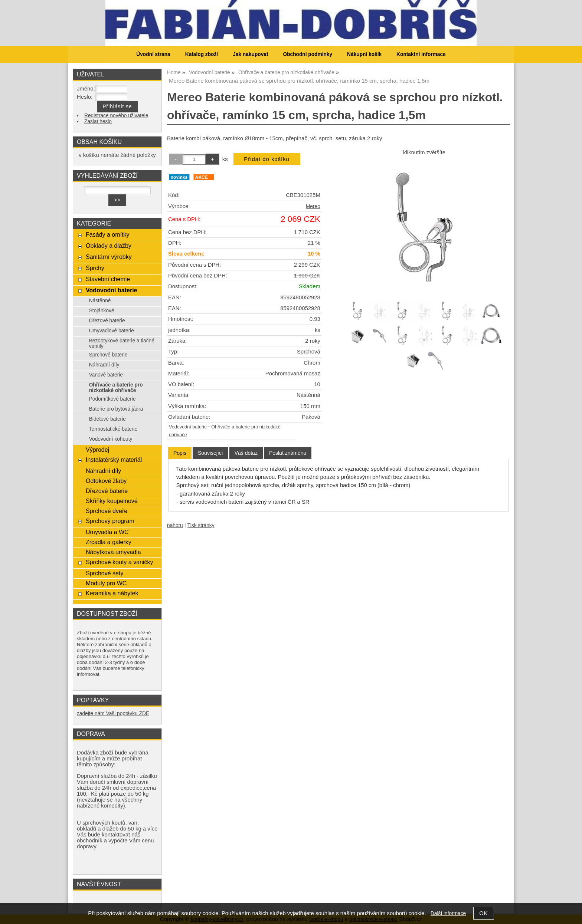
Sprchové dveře (107, 511)
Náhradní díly (104, 365)
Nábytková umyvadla (113, 552)
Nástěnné (100, 301)
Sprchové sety (104, 573)
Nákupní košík (364, 54)
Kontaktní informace (421, 54)
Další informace (448, 913)
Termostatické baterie (113, 429)
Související (210, 453)
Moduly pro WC (106, 583)
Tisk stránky (201, 525)
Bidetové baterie (107, 419)
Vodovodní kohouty (111, 439)
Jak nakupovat (250, 54)
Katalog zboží (202, 54)
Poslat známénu (288, 453)
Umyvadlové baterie (112, 331)
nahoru (175, 525)
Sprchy (95, 268)
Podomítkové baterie (112, 399)
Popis (180, 453)
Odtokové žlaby (106, 481)
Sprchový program (110, 521)
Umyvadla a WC (107, 532)
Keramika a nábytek (112, 593)
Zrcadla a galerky (109, 542)
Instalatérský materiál (114, 460)
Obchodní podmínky (308, 54)
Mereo (313, 206)
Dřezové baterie (107, 321)
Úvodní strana (153, 54)
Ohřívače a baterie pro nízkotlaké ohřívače (116, 388)
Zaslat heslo (98, 121)
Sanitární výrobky (109, 257)
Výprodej (97, 450)
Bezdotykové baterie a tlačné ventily (122, 343)
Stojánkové (102, 311)
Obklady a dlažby (109, 246)
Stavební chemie (108, 279)
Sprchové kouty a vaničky (120, 562)
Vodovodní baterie (188, 427)
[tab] (180, 453)
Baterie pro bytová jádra (116, 409)
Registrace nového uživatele (116, 116)
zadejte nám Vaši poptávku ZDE (113, 713)
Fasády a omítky (108, 234)
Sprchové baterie (108, 355)
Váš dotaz (246, 453)
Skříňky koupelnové (112, 501)
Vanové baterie (106, 375)
